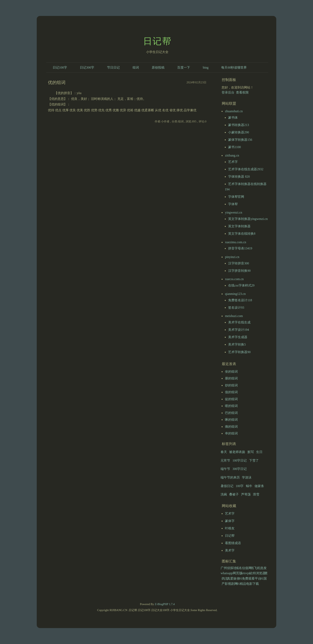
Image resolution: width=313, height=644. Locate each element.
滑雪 (256, 494)
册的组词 (231, 378)
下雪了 (254, 460)
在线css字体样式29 (241, 285)
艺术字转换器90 (239, 352)
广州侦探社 (229, 568)
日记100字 (60, 67)
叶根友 (230, 528)
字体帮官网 (236, 197)
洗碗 (224, 494)
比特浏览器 (258, 573)
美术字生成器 (238, 337)
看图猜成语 (233, 543)
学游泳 (247, 477)
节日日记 (113, 67)
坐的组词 (231, 372)
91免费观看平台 (250, 579)
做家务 (259, 486)
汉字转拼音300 (239, 263)
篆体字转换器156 (240, 140)
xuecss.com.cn (234, 279)
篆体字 (230, 521)
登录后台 (228, 92)
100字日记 (240, 460)
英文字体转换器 (239, 226)
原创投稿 (158, 67)
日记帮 (157, 41)
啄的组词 (231, 420)
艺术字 (233, 162)
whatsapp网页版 (231, 573)
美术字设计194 (239, 330)
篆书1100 (234, 147)
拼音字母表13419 (240, 248)
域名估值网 (244, 568)
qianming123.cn (235, 294)
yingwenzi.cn (234, 212)
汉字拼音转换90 (239, 271)
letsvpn (246, 573)
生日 (259, 452)
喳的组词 (231, 406)
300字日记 (240, 469)
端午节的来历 (230, 477)
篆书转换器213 (239, 125)
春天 (224, 452)
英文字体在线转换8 (242, 234)
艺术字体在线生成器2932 (246, 169)
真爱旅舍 (233, 579)
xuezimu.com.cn (236, 242)
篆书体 (233, 118)
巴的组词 (231, 413)
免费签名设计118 (240, 300)
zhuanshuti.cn (234, 111)
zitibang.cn (232, 155)
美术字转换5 (237, 344)
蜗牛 (249, 486)
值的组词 (231, 392)
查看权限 (242, 92)
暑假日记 (227, 486)
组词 (136, 67)
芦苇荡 (246, 494)
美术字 (230, 550)
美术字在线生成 (239, 322)
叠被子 (234, 494)
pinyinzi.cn (232, 257)
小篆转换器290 (239, 132)
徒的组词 (231, 399)
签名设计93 (236, 308)
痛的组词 (231, 427)
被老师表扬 (237, 452)
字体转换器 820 (239, 177)
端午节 (225, 469)
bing (206, 67)
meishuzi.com (234, 316)
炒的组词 (231, 385)
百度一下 (184, 67)
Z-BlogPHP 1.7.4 (165, 604)
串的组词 (231, 433)
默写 (251, 452)
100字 (240, 486)
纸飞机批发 (259, 568)
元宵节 (225, 460)
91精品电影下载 (248, 584)
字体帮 (233, 204)
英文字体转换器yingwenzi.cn (248, 219)
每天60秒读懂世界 (234, 67)
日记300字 (87, 67)
